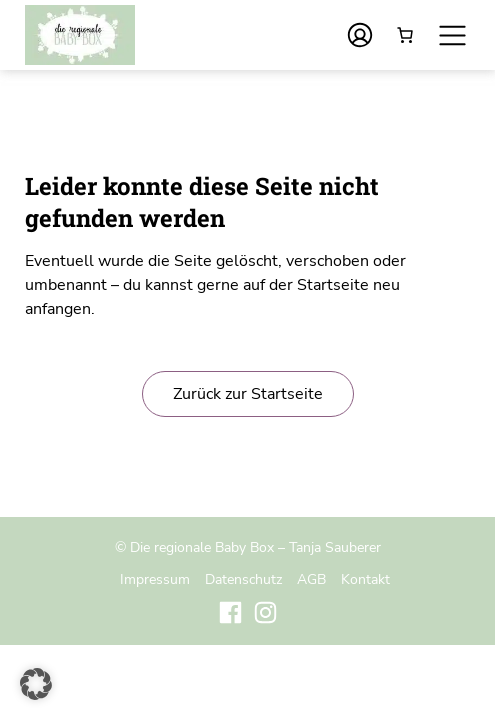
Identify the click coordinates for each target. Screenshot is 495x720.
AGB (311, 579)
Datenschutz (243, 579)
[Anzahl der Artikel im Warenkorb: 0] (405, 35)
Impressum (155, 579)
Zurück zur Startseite (248, 394)
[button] (36, 684)
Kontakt (365, 579)
